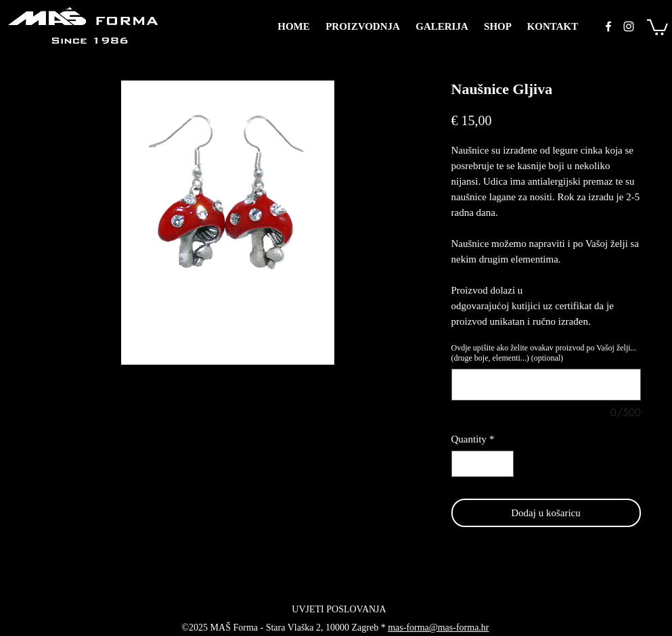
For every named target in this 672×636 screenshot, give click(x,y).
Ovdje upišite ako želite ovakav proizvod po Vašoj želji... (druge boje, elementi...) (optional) (544, 353)
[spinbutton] (482, 464)
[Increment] (502, 464)
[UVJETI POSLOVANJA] (339, 610)
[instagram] (629, 26)
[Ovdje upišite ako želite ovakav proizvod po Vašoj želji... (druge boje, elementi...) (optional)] (546, 385)
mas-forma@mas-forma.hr (438, 628)
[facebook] (608, 26)
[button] (657, 26)
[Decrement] (463, 464)
